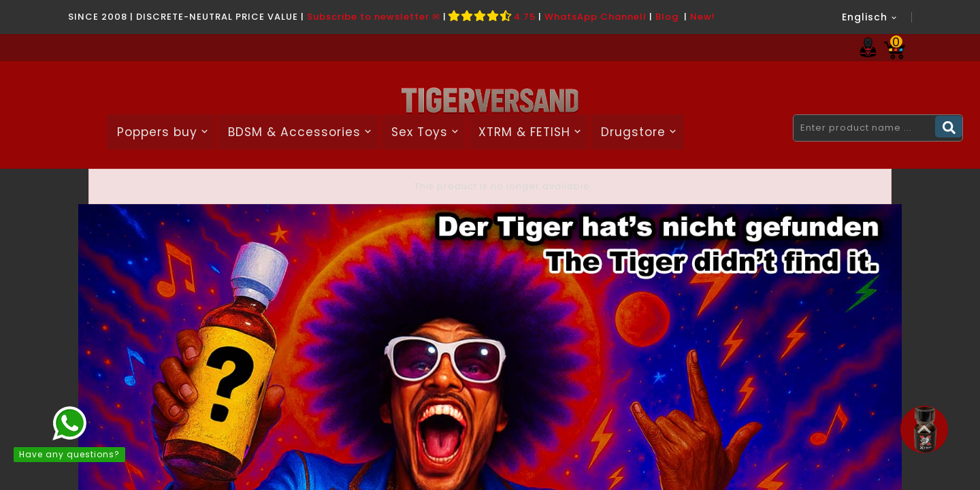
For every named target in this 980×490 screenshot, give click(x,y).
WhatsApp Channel (594, 17)
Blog (667, 17)
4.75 (492, 17)
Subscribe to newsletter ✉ (374, 17)
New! (703, 17)
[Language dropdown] (870, 17)
